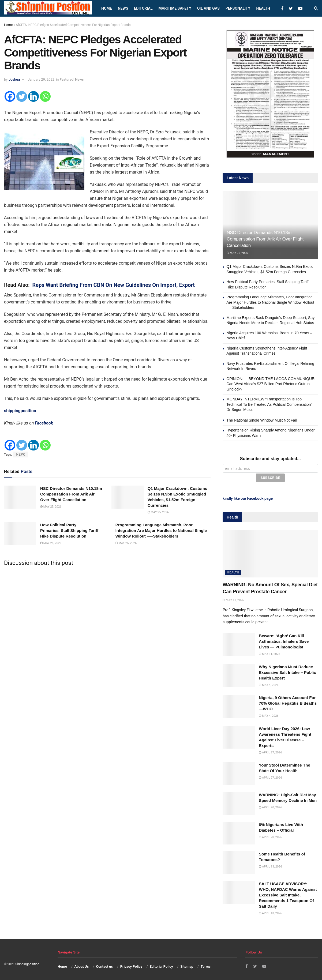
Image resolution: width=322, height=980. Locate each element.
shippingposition (20, 411)
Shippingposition (27, 963)
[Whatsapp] (45, 96)
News (123, 8)
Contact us (104, 965)
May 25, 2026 (51, 507)
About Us (82, 965)
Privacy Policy (131, 965)
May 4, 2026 (269, 684)
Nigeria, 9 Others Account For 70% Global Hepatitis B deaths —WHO (288, 702)
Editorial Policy (161, 965)
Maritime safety (175, 8)
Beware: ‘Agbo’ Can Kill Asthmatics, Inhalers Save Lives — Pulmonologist (284, 640)
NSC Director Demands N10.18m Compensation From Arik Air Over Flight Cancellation (71, 494)
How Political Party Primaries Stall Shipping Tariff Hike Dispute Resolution (69, 530)
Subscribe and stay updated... (270, 459)
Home (107, 8)
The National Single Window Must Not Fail (261, 420)
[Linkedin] (33, 96)
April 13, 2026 (270, 866)
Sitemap (187, 965)
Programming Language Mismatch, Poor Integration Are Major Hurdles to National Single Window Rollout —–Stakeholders (161, 530)
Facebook (44, 423)
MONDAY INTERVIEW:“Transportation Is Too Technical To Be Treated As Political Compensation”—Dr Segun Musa (271, 404)
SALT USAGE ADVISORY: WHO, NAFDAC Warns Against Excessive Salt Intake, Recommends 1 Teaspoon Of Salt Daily (288, 894)
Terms (206, 965)
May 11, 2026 (233, 599)
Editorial (143, 8)
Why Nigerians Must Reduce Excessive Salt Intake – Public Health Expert (287, 671)
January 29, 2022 (41, 79)
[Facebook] (10, 96)
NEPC (21, 455)
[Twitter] (22, 96)
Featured (67, 79)
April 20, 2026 (270, 806)
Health (263, 8)
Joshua (14, 79)
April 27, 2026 (270, 751)
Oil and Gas (208, 8)
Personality (238, 8)
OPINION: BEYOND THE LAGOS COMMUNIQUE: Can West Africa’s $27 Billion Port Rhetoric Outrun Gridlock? (271, 384)
